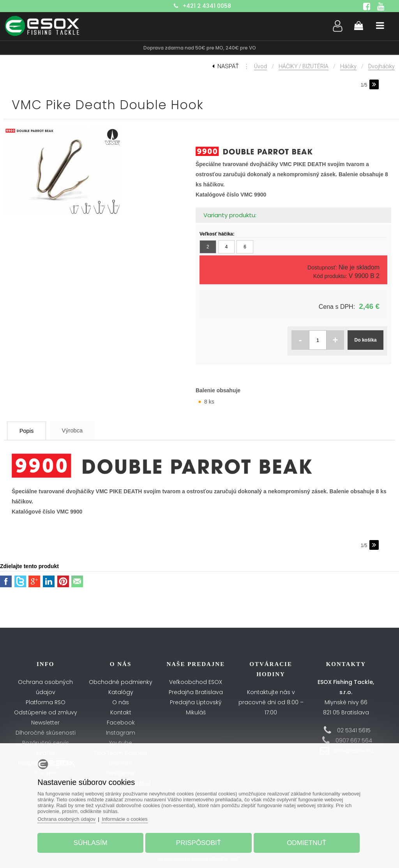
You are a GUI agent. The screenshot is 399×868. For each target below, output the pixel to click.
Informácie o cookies (128, 818)
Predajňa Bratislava (196, 692)
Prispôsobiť (199, 842)
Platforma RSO (46, 702)
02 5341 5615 (354, 730)
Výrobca (79, 430)
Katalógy (121, 692)
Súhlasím (92, 842)
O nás (121, 702)
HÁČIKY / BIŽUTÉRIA (304, 66)
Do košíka (366, 340)
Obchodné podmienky (121, 682)
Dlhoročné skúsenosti (46, 733)
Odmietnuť (305, 842)
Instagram (121, 733)
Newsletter (45, 723)
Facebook (121, 723)
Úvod (260, 66)
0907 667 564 (354, 740)
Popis (29, 431)
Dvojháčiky (381, 66)
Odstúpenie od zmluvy (46, 712)
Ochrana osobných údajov (69, 818)
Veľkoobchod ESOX (196, 682)
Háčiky (348, 66)
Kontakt (121, 712)
